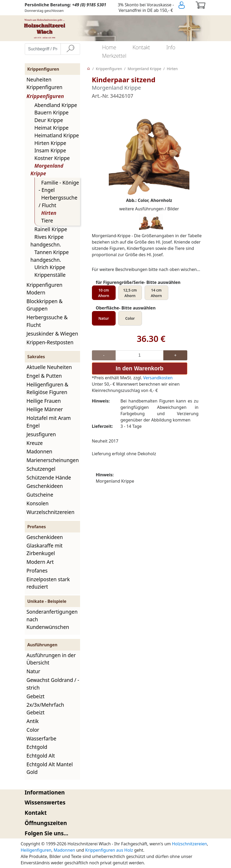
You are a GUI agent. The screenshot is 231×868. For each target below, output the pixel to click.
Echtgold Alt (41, 756)
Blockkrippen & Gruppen (45, 305)
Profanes (37, 571)
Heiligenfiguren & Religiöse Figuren (48, 388)
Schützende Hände (49, 477)
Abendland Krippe (56, 105)
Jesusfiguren (41, 434)
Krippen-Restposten (50, 342)
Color (33, 730)
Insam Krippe (50, 150)
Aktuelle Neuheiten (49, 367)
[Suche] (70, 49)
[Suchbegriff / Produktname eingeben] (43, 49)
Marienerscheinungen (53, 460)
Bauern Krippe (52, 112)
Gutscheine (40, 495)
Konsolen (38, 503)
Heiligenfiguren (36, 850)
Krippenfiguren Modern (45, 289)
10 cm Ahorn (104, 293)
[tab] (116, 792)
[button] (116, 792)
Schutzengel (41, 469)
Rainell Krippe (51, 229)
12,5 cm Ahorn (130, 293)
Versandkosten (158, 377)
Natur (33, 671)
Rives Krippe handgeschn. (47, 241)
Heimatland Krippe (57, 135)
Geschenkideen (45, 486)
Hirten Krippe (50, 143)
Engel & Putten (44, 376)
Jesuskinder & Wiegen (52, 334)
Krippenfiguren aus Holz (109, 850)
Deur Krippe (49, 120)
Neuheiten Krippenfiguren (45, 83)
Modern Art (40, 562)
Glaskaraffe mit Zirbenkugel (45, 549)
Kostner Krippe (52, 158)
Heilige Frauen (44, 401)
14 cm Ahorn (156, 293)
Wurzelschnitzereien (51, 512)
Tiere (47, 220)
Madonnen (40, 451)
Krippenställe (50, 275)
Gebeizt (36, 696)
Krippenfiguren (45, 96)
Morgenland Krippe (145, 69)
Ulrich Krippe (50, 267)
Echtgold (37, 747)
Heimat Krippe (52, 128)
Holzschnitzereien (190, 844)
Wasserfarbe (41, 738)
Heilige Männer (45, 409)
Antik (33, 721)
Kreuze (35, 443)
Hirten (49, 213)
